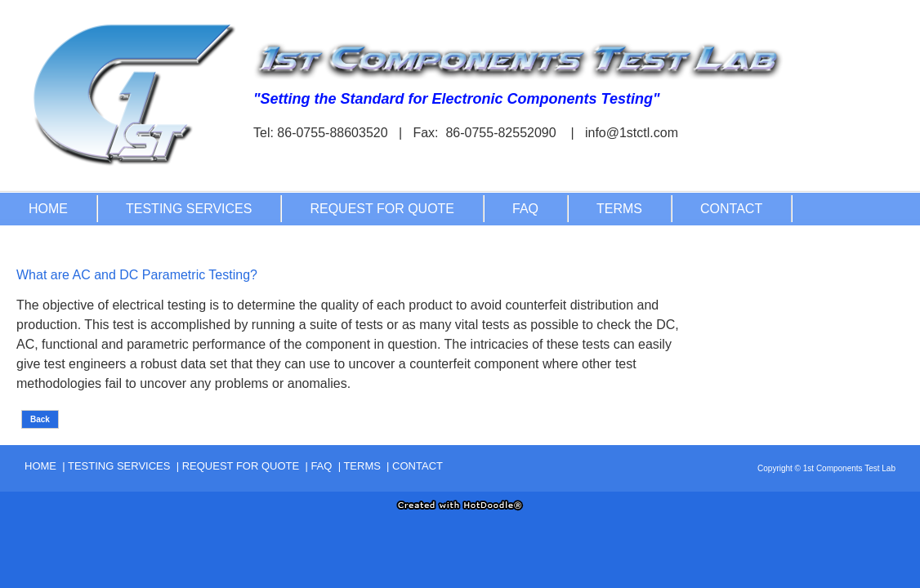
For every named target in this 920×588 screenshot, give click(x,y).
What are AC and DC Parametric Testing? (137, 275)
